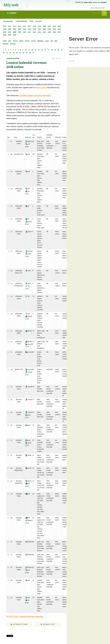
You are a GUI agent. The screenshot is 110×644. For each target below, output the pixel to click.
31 (8, 597)
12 (8, 314)
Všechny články (100, 13)
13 (8, 331)
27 (8, 542)
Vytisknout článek (19, 624)
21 (8, 440)
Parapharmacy (8, 21)
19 (8, 412)
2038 (31, 21)
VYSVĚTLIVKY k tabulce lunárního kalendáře (25, 616)
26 (8, 518)
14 (8, 342)
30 (8, 580)
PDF (58, 59)
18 (8, 399)
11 (8, 296)
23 (8, 468)
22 (8, 455)
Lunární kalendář (21, 21)
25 (8, 494)
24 (8, 481)
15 (8, 352)
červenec (39, 21)
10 (8, 283)
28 (8, 555)
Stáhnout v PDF (48, 624)
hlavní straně (41, 87)
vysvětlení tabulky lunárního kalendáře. (35, 95)
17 (8, 387)
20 (8, 425)
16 (8, 369)
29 (8, 567)
